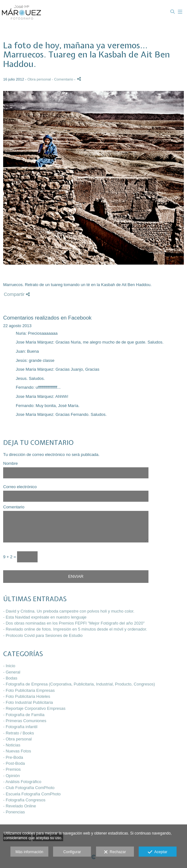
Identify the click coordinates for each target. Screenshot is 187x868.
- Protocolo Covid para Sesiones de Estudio (43, 635)
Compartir (17, 294)
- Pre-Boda (13, 757)
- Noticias (12, 745)
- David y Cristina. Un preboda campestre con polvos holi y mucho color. (69, 611)
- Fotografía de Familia (24, 715)
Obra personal (39, 79)
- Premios (12, 769)
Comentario (14, 507)
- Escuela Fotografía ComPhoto (32, 794)
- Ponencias (14, 812)
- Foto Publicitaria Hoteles (27, 696)
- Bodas (10, 678)
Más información (29, 852)
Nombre (10, 464)
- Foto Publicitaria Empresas (29, 690)
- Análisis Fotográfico (22, 782)
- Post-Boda (14, 763)
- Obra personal (17, 739)
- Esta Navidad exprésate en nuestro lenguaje (45, 617)
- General (12, 672)
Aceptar (157, 852)
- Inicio (9, 666)
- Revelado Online (20, 806)
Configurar (72, 852)
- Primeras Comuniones (25, 721)
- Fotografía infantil (20, 727)
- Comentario (63, 79)
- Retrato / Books (19, 733)
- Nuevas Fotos (17, 751)
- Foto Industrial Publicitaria (28, 702)
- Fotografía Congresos (24, 800)
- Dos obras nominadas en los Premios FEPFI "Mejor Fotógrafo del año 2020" (74, 623)
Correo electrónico (20, 487)
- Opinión (12, 776)
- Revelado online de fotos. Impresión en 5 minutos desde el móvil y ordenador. (75, 629)
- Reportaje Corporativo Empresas (34, 708)
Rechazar (115, 852)
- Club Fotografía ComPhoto (29, 788)
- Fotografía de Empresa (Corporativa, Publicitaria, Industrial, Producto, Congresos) (79, 684)
